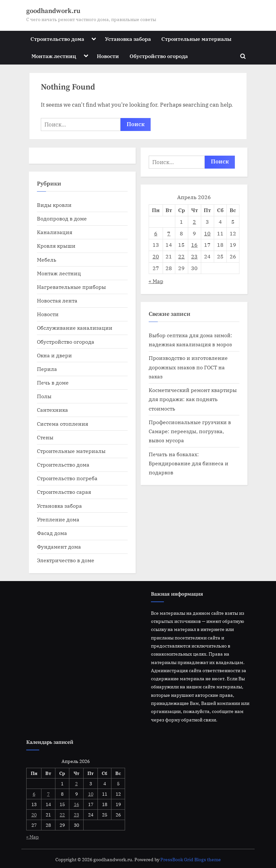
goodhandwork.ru (53, 11)
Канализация (55, 232)
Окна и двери (54, 355)
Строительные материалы (196, 39)
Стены (45, 437)
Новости (108, 56)
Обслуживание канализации (75, 328)
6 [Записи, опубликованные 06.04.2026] (156, 233)
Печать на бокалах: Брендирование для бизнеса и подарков (189, 463)
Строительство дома (57, 39)
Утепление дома (58, 519)
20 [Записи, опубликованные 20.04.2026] (156, 256)
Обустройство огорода (159, 56)
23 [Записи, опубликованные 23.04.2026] (194, 256)
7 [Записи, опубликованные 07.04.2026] (169, 233)
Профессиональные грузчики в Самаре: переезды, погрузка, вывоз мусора (190, 431)
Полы (44, 396)
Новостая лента (57, 300)
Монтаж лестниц (54, 56)
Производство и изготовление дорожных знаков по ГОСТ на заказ (188, 367)
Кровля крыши (56, 246)
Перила (47, 369)
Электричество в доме (66, 560)
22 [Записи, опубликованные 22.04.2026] (181, 256)
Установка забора (128, 39)
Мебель (47, 260)
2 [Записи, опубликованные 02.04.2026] (194, 222)
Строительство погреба (67, 478)
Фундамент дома (59, 547)
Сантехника (52, 410)
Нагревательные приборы (71, 287)
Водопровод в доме (62, 218)
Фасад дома (52, 533)
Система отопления (63, 424)
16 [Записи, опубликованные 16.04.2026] (194, 245)
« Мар (156, 281)
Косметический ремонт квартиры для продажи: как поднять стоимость (193, 399)
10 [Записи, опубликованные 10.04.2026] (207, 233)
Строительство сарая (64, 492)
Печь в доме (53, 382)
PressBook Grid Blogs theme (191, 860)
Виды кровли (54, 205)
